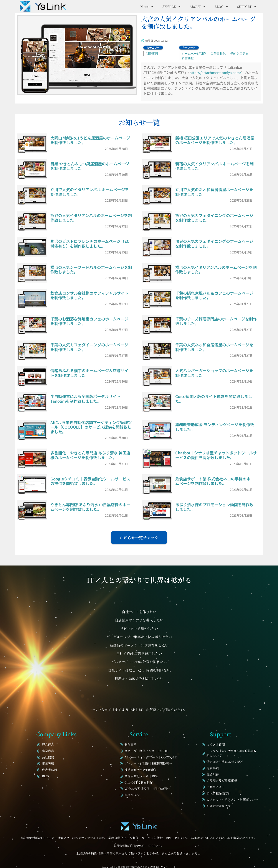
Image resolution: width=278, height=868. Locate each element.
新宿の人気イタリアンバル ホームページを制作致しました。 (214, 166)
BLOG (222, 7)
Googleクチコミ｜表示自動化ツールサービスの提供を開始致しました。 (90, 481)
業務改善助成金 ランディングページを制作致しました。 (215, 427)
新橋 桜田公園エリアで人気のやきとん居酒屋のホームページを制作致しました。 (215, 140)
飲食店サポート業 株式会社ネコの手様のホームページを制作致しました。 (215, 481)
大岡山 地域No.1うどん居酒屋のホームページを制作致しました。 (90, 140)
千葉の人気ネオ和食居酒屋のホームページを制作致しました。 (214, 347)
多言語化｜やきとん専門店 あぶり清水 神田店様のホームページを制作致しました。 (90, 455)
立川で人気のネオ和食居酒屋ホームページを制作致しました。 (214, 192)
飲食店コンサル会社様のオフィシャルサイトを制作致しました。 (89, 295)
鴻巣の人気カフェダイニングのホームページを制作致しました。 (214, 243)
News (147, 7)
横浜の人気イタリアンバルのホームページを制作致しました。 (216, 270)
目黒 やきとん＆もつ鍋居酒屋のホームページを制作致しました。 (90, 166)
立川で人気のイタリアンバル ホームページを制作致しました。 (90, 192)
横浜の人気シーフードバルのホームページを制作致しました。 (91, 270)
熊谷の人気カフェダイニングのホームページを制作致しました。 (214, 218)
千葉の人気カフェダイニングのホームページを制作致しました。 (89, 347)
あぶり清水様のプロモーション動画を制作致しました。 (214, 507)
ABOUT (198, 7)
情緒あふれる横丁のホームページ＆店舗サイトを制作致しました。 (89, 373)
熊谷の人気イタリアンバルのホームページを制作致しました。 (91, 218)
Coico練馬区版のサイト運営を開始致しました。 (214, 399)
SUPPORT (247, 7)
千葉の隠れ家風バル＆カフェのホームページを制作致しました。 (214, 295)
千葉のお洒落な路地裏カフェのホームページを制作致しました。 (89, 321)
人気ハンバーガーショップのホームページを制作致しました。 (214, 373)
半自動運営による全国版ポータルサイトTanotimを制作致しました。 (85, 399)
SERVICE (172, 7)
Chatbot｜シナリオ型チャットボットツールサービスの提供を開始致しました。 (216, 455)
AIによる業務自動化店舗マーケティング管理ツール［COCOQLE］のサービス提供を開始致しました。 (91, 427)
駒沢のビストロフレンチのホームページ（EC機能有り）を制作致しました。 (90, 243)
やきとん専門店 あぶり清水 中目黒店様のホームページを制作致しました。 (90, 507)
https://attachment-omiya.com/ (215, 72)
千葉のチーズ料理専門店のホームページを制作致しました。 (216, 321)
